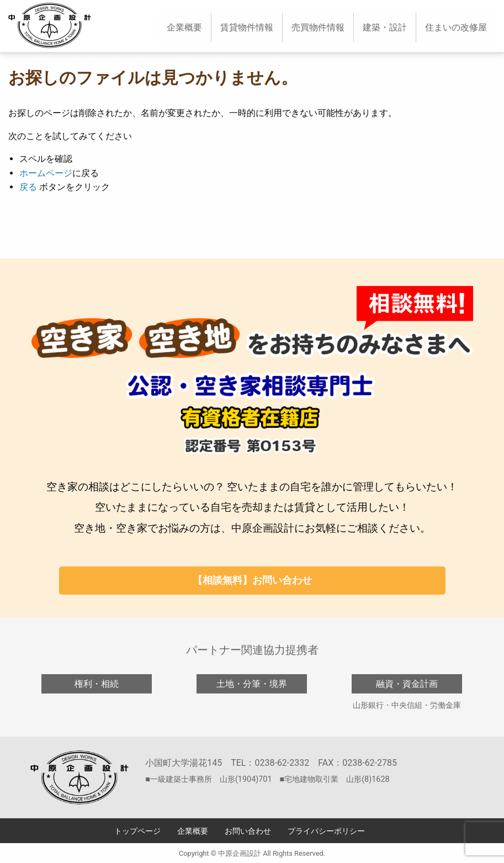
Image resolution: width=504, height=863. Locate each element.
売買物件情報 (318, 27)
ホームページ (46, 173)
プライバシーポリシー (326, 831)
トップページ (137, 831)
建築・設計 (385, 27)
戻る (28, 187)
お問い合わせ (248, 831)
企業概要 (184, 27)
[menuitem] (184, 28)
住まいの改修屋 (456, 27)
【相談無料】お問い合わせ (252, 580)
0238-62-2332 (282, 763)
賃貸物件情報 (247, 27)
